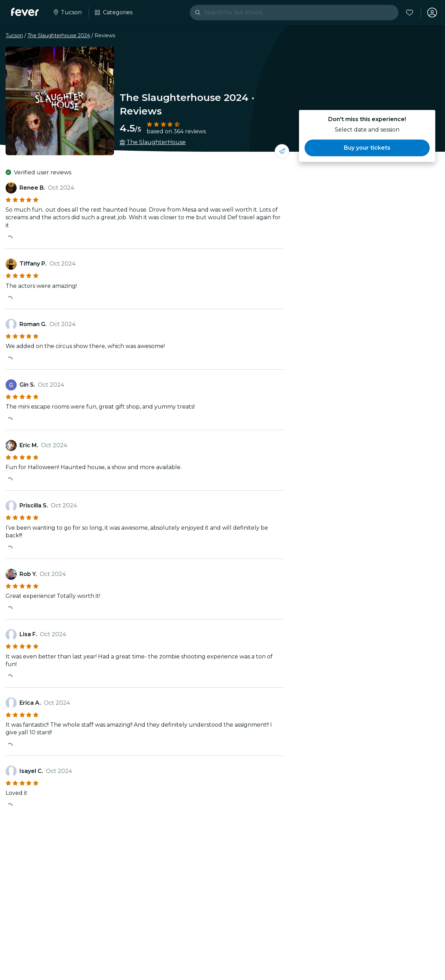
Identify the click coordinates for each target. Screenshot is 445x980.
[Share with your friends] (282, 151)
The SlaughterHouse (156, 142)
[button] (367, 148)
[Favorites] (409, 13)
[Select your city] (67, 13)
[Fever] (25, 12)
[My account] (432, 13)
